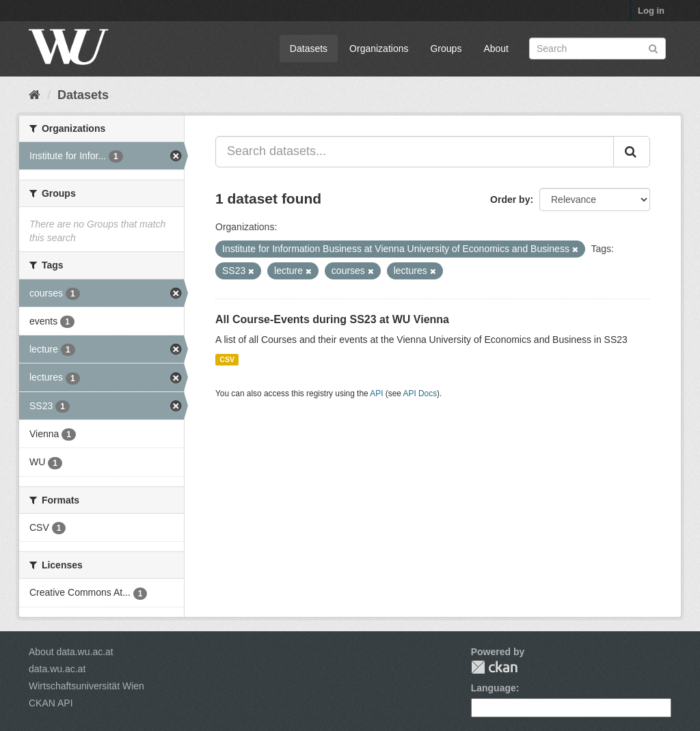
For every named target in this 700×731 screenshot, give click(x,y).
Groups (446, 49)
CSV (227, 359)
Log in (651, 11)
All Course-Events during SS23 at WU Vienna (332, 319)
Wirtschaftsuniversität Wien (86, 686)
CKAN (494, 667)
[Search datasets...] (415, 152)
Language (494, 688)
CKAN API (51, 703)
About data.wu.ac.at (71, 652)
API (376, 394)
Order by (510, 199)
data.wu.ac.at (57, 669)
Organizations (379, 49)
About (496, 49)
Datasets (309, 49)
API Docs (420, 394)
